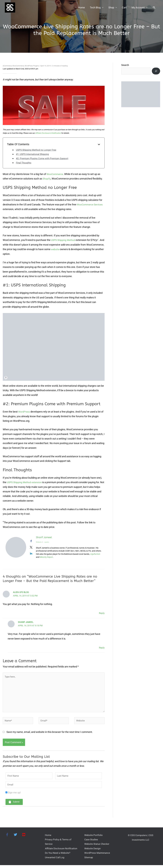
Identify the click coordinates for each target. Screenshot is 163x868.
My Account (138, 8)
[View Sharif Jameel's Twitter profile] (31, 547)
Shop (111, 8)
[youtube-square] (24, 837)
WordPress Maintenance (98, 856)
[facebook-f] (9, 837)
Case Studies (92, 842)
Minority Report (46, 557)
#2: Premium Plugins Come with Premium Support (43, 159)
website (74, 249)
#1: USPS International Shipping (33, 154)
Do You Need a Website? (58, 856)
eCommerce (7, 66)
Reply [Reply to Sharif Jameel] (102, 648)
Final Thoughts (24, 163)
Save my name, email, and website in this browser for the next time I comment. (50, 733)
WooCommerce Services (90, 205)
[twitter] (17, 837)
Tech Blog (95, 8)
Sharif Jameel (44, 538)
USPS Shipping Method (64, 240)
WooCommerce (18, 66)
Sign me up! (14, 794)
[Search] (156, 71)
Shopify (47, 179)
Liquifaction (95, 554)
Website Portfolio (94, 837)
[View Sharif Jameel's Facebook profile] (31, 541)
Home (81, 8)
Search (125, 65)
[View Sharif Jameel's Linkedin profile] (31, 554)
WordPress (24, 412)
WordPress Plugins (32, 66)
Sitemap (89, 860)
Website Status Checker (97, 846)
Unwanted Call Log (55, 860)
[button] (154, 8)
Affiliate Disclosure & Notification (48, 133)
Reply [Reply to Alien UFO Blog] (102, 613)
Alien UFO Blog (21, 592)
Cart (124, 8)
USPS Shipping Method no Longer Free (37, 150)
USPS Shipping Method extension (25, 482)
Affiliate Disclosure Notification (62, 851)
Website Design (93, 851)
